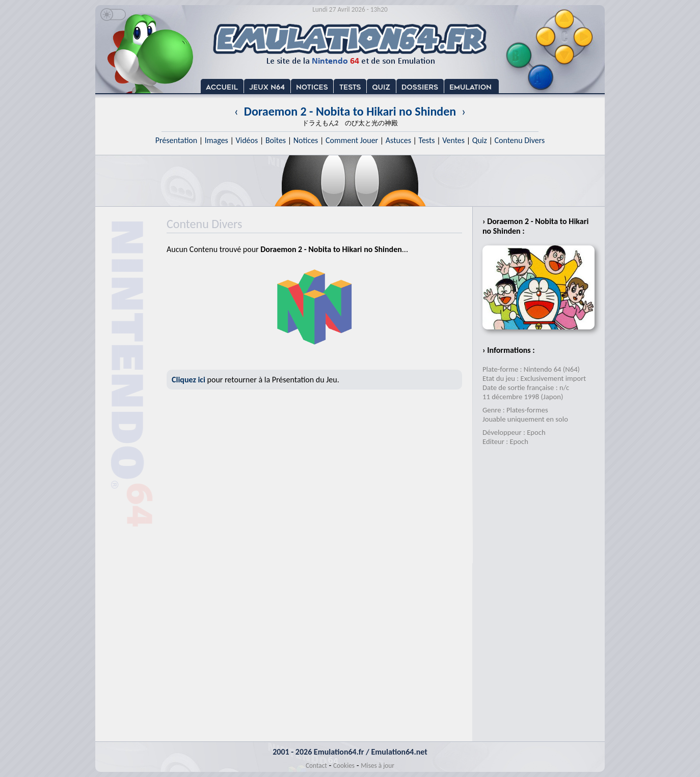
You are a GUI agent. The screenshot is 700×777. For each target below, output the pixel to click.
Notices (306, 140)
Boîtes (276, 140)
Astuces (398, 140)
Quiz (480, 140)
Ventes (453, 140)
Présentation (177, 140)
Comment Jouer (352, 140)
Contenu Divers (519, 140)
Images (217, 140)
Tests (427, 140)
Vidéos (247, 140)
